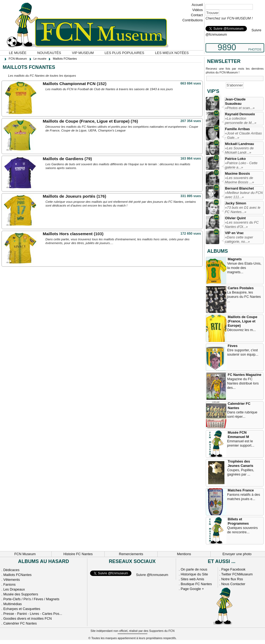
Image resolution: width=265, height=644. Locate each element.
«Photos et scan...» (240, 108)
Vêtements (11, 580)
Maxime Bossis (237, 173)
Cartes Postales (241, 288)
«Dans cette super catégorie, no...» (239, 239)
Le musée (18, 53)
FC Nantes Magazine (244, 375)
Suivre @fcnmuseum (152, 575)
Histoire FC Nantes (78, 554)
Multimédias (12, 604)
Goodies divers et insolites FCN (27, 618)
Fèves (233, 346)
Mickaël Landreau (239, 144)
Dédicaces (11, 570)
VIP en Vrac (234, 233)
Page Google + (192, 589)
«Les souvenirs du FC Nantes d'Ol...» (242, 225)
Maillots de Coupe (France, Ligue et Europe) (86, 121)
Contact (197, 15)
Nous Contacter (233, 584)
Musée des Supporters (21, 594)
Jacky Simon (236, 203)
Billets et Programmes (238, 521)
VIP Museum (83, 53)
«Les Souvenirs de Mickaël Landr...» (239, 150)
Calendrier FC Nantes (239, 406)
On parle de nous (194, 569)
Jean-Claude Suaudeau (235, 101)
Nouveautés (49, 53)
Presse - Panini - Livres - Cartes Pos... (33, 614)
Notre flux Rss (232, 579)
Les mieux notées (172, 53)
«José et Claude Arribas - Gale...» (243, 135)
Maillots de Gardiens (63, 159)
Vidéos (198, 10)
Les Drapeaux (14, 589)
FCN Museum (25, 554)
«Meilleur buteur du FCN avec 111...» (244, 195)
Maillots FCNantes (17, 575)
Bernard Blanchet (239, 188)
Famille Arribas (237, 129)
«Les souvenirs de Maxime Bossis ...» (239, 180)
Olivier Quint (235, 218)
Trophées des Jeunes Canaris (241, 463)
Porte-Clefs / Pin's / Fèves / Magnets (31, 599)
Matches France (241, 490)
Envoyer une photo (237, 554)
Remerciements (131, 554)
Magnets (235, 259)
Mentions (184, 554)
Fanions (9, 584)
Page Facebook (233, 569)
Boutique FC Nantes (196, 584)
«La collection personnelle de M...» (241, 121)
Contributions (193, 20)
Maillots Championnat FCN (69, 84)
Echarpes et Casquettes (22, 609)
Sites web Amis (192, 579)
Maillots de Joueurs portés (69, 196)
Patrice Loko (235, 159)
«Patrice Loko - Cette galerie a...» (241, 165)
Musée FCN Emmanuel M (238, 435)
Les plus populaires (125, 53)
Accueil (197, 5)
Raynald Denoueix (240, 114)
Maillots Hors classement (68, 234)
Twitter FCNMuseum (237, 574)
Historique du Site (194, 574)
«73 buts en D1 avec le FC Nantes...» (243, 210)
